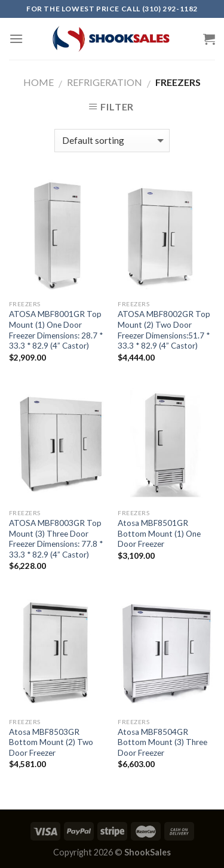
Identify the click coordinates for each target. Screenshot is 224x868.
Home (39, 82)
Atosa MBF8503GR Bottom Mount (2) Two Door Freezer (51, 742)
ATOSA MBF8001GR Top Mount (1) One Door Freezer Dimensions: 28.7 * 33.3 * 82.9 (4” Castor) (56, 330)
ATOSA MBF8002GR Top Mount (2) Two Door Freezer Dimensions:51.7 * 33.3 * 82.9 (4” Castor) (164, 330)
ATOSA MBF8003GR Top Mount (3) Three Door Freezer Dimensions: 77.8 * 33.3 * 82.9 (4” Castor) (56, 539)
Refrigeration (105, 82)
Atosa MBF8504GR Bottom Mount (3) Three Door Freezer (162, 742)
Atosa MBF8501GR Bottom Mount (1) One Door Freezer (159, 533)
